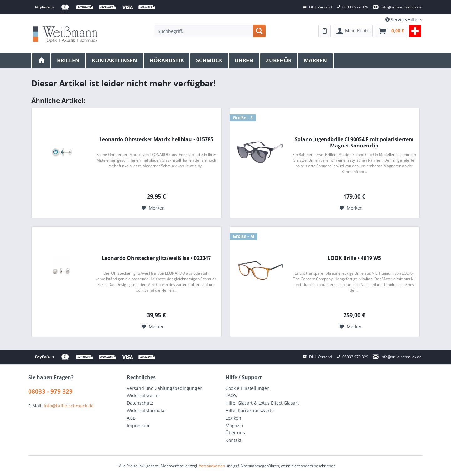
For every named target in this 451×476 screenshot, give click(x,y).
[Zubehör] (279, 60)
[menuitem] (210, 31)
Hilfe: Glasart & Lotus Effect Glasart (262, 403)
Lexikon (233, 418)
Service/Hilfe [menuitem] (402, 20)
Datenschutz (140, 403)
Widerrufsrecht (143, 395)
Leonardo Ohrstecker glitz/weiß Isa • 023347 (156, 258)
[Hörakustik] (167, 60)
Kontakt (233, 440)
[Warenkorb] (391, 31)
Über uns (235, 433)
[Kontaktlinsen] (115, 60)
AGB (131, 418)
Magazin (234, 425)
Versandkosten (212, 466)
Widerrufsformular (147, 410)
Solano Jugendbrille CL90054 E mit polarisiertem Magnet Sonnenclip (354, 142)
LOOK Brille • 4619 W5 (354, 258)
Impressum (139, 425)
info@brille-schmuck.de (69, 406)
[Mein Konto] (353, 31)
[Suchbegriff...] (210, 31)
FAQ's (231, 395)
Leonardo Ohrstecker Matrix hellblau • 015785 (156, 140)
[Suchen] (259, 31)
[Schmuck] (210, 60)
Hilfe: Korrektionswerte (250, 410)
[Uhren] (245, 60)
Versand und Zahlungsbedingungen (165, 388)
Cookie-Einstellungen (248, 388)
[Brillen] (69, 60)
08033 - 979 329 (50, 391)
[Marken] (316, 60)
